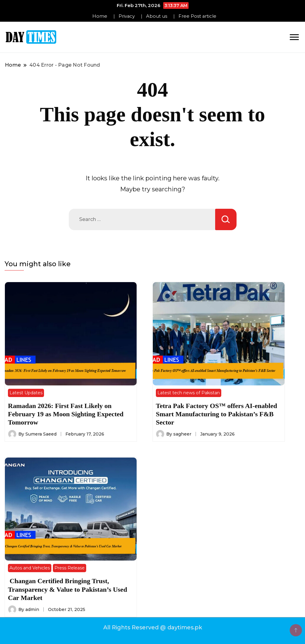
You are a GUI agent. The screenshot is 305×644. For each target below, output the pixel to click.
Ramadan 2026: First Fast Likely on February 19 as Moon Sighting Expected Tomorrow (66, 414)
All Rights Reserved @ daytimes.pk (153, 627)
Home (100, 16)
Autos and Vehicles (30, 568)
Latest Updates (26, 393)
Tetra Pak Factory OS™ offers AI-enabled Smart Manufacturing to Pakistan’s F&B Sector (217, 414)
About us (157, 16)
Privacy (127, 16)
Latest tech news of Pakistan (189, 393)
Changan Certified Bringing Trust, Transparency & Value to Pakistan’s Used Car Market (68, 589)
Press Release (70, 568)
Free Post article (197, 16)
